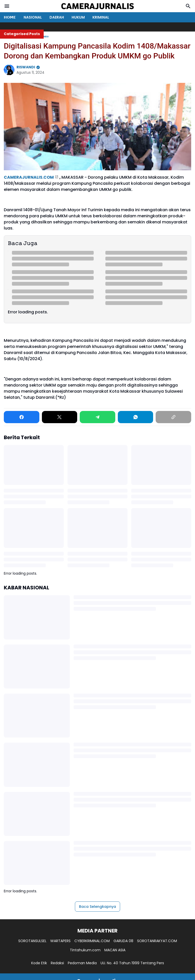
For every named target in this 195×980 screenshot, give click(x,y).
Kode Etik (39, 963)
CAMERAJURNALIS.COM (29, 177)
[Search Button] (188, 6)
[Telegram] (97, 417)
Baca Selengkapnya (97, 907)
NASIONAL (33, 17)
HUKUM (78, 17)
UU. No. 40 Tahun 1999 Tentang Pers (132, 963)
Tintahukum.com (85, 950)
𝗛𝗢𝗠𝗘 (10, 17)
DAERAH (57, 17)
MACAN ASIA (115, 950)
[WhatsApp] (136, 417)
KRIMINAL (101, 17)
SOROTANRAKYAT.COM (157, 941)
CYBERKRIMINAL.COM (92, 941)
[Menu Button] (7, 6)
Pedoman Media (82, 963)
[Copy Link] (173, 417)
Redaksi (57, 963)
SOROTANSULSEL (32, 941)
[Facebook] (22, 417)
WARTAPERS (60, 941)
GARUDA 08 (123, 941)
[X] (60, 417)
